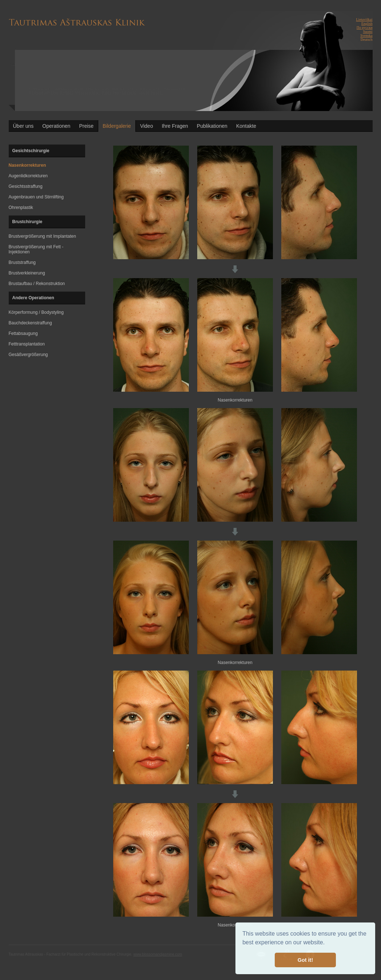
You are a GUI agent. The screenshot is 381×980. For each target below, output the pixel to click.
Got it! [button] (305, 960)
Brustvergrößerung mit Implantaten (42, 236)
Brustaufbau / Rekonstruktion (37, 284)
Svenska (366, 35)
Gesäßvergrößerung (28, 355)
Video (147, 126)
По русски (365, 27)
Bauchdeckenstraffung (30, 323)
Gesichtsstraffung (26, 186)
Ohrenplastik (21, 208)
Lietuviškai (364, 19)
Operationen (56, 126)
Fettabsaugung (23, 333)
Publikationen (212, 126)
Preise (86, 126)
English (367, 23)
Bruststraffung (22, 262)
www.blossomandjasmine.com (158, 954)
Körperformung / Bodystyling (36, 312)
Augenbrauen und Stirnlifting (36, 197)
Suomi (368, 31)
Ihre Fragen (175, 126)
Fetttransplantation (27, 344)
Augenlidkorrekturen (28, 176)
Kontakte (246, 126)
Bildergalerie (117, 126)
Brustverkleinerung (27, 273)
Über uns (23, 126)
